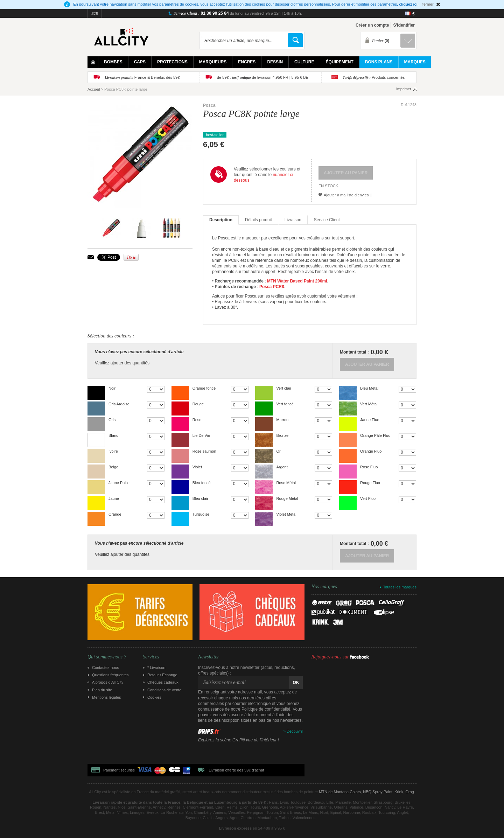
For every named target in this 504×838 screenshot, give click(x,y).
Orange (115, 514)
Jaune (114, 498)
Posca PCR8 (272, 287)
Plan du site (102, 690)
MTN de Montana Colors (340, 792)
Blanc (113, 435)
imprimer (404, 89)
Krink (399, 792)
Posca (209, 105)
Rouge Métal (287, 498)
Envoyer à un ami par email (91, 257)
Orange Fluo (371, 451)
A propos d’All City (108, 682)
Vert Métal (369, 404)
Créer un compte (372, 25)
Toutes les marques (400, 587)
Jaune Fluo (370, 420)
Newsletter (209, 657)
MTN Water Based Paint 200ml (297, 281)
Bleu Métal (369, 388)
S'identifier (404, 25)
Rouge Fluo (370, 483)
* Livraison (156, 668)
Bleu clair (200, 498)
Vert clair (284, 388)
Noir (112, 388)
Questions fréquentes (110, 675)
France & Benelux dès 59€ (142, 77)
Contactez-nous (106, 668)
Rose (197, 420)
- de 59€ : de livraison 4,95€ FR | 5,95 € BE (261, 77)
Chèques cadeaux (163, 682)
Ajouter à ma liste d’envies (346, 195)
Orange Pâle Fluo (375, 435)
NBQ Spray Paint (378, 792)
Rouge (198, 404)
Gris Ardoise (119, 404)
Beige (113, 467)
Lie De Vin (201, 435)
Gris (112, 420)
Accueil (94, 89)
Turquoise (201, 514)
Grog (409, 792)
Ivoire (113, 451)
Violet (197, 467)
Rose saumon (204, 451)
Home (93, 62)
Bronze (282, 435)
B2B (95, 13)
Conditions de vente (164, 690)
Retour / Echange (162, 675)
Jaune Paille (119, 483)
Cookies (154, 697)
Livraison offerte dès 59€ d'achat (236, 770)
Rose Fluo (369, 467)
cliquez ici (408, 4)
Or (278, 451)
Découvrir (295, 731)
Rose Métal (286, 483)
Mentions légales (107, 697)
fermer (428, 4)
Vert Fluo (368, 498)
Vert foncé (285, 404)
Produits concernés (374, 77)
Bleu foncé (202, 483)
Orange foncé (204, 388)
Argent (282, 467)
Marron (282, 420)
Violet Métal (286, 514)
